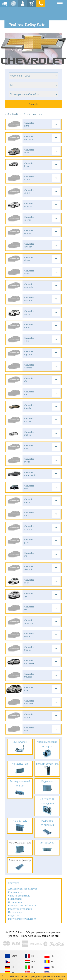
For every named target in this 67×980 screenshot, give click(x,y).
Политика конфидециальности (40, 936)
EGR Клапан (15, 899)
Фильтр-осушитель (19, 896)
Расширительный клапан (23, 905)
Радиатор (14, 915)
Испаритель (15, 902)
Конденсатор (16, 892)
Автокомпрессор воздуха (23, 889)
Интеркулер (15, 912)
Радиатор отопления (20, 909)
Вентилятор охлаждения (22, 919)
